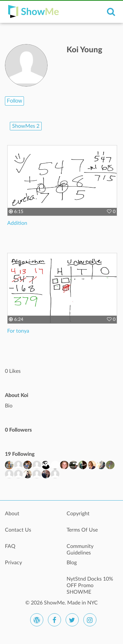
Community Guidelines (80, 550)
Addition (17, 223)
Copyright (78, 514)
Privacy (13, 563)
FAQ (10, 546)
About (12, 514)
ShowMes (26, 126)
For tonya (18, 331)
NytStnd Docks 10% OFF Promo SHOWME (90, 583)
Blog (72, 563)
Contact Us (18, 530)
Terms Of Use (82, 530)
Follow (14, 101)
